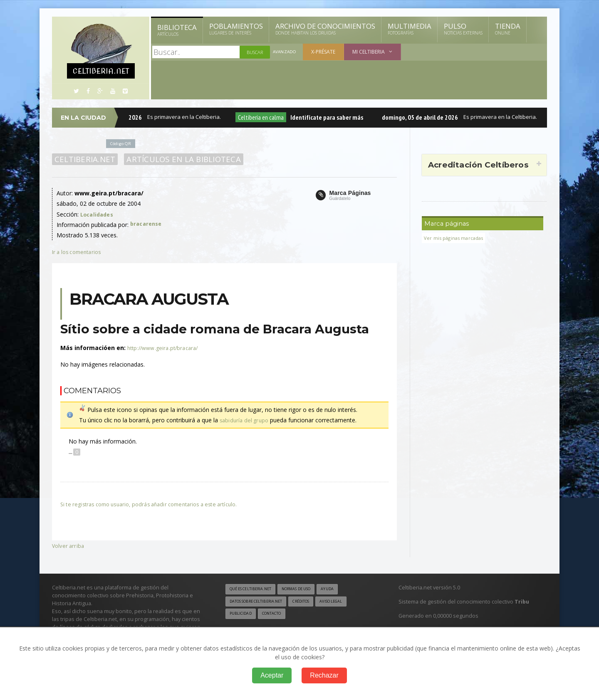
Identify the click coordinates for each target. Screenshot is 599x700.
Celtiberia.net (83, 159)
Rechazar (324, 675)
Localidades (98, 214)
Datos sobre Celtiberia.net (261, 602)
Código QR (122, 143)
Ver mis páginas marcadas (456, 238)
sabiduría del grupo (245, 420)
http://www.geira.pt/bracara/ (165, 348)
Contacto (277, 615)
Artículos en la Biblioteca (179, 159)
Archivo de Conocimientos (325, 29)
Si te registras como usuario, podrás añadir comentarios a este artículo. (157, 504)
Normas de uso (307, 589)
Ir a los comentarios (79, 252)
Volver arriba (69, 546)
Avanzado (285, 52)
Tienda (508, 29)
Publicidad (242, 615)
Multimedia (410, 29)
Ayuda (343, 589)
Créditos (313, 602)
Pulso (463, 29)
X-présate (325, 52)
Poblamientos (236, 29)
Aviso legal (347, 602)
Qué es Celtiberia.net (254, 589)
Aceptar (272, 675)
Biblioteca (177, 30)
